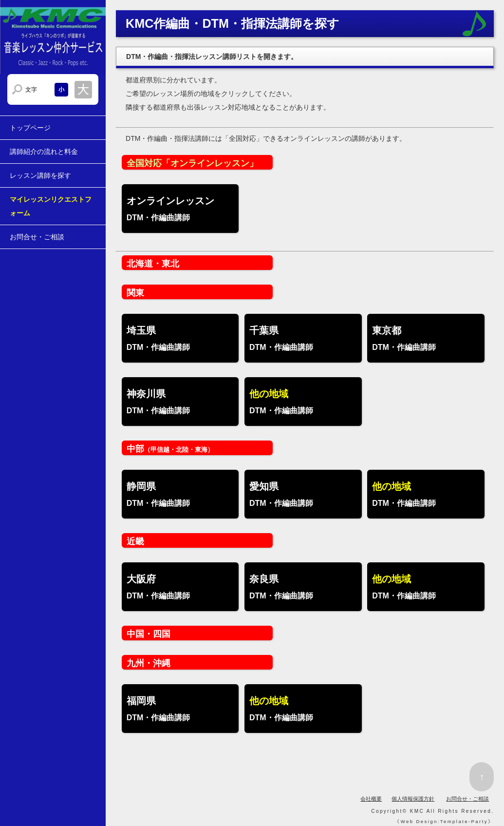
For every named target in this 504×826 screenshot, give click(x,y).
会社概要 (371, 799)
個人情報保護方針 (413, 799)
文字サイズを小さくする (61, 90)
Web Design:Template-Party (444, 821)
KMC (417, 811)
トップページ (30, 128)
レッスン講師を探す (40, 175)
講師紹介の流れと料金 (44, 152)
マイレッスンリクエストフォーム (51, 206)
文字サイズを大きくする (83, 90)
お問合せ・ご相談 (37, 237)
